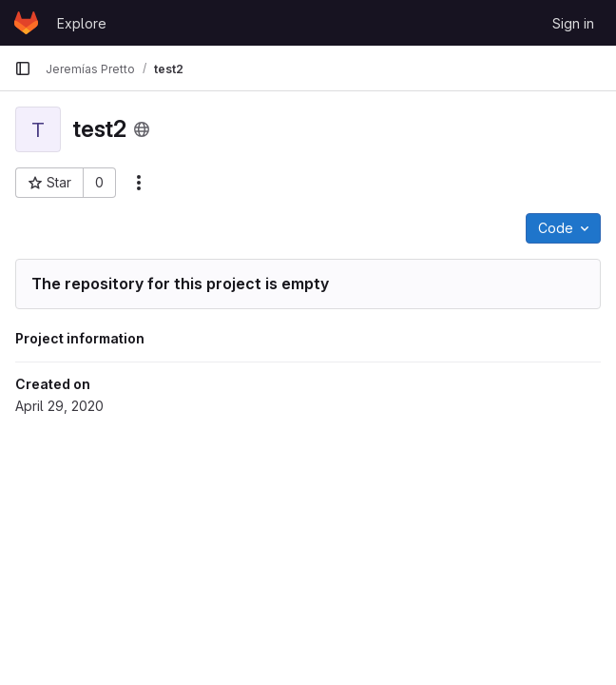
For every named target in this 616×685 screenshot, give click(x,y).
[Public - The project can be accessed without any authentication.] (142, 129)
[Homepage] (26, 23)
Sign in (573, 23)
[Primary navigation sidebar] (23, 68)
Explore (82, 23)
